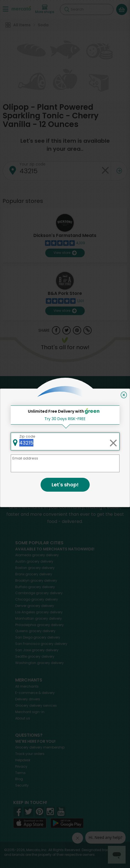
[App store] (30, 823)
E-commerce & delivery (35, 693)
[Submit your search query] (67, 9)
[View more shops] (45, 9)
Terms (20, 773)
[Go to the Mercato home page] (21, 8)
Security (22, 785)
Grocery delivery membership (40, 747)
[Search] (87, 9)
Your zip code (32, 164)
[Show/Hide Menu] (6, 9)
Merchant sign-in (30, 712)
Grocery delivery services (36, 705)
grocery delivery (37, 555)
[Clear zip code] (105, 171)
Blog (19, 779)
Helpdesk (23, 760)
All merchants (27, 686)
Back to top (65, 383)
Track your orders (30, 754)
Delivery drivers (28, 699)
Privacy (21, 766)
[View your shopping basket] (122, 9)
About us (23, 718)
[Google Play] (67, 823)
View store (65, 253)
